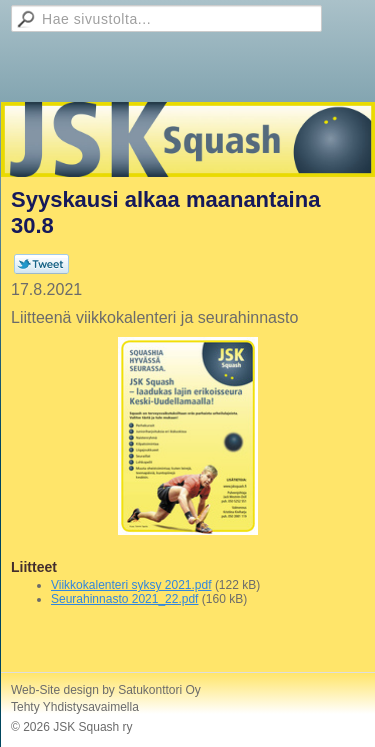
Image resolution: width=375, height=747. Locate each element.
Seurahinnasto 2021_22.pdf (124, 599)
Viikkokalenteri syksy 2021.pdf (131, 585)
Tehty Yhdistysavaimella (75, 707)
